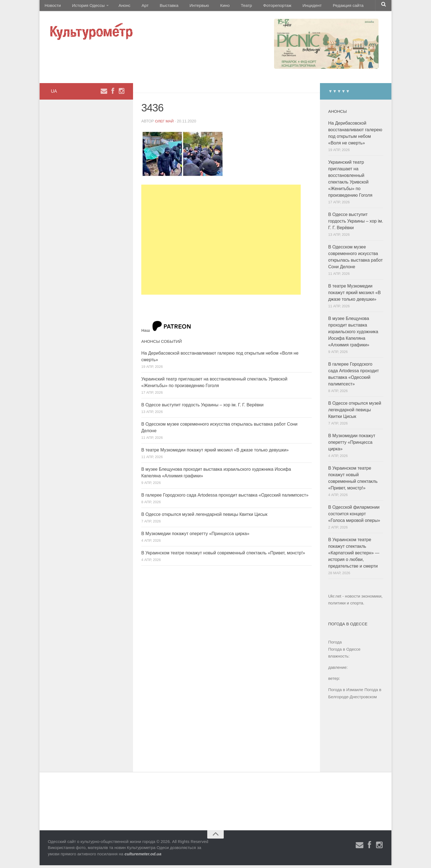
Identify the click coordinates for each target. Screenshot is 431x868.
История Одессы (85, 7)
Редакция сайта (322, 7)
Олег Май (165, 124)
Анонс (120, 7)
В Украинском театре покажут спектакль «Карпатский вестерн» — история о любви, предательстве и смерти (354, 556)
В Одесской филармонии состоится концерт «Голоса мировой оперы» (354, 517)
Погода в (344, 652)
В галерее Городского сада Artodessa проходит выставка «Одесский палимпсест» (225, 498)
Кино (209, 7)
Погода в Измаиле (346, 692)
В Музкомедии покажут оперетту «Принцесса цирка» (195, 536)
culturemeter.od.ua (143, 857)
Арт (138, 7)
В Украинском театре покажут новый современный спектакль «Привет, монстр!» (223, 555)
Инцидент (288, 7)
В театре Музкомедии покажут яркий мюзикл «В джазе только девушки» (215, 452)
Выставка (159, 7)
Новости (52, 7)
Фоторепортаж (256, 7)
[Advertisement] (221, 242)
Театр (228, 7)
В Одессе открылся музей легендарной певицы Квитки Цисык (204, 517)
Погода (335, 645)
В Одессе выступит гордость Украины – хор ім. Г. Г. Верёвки (202, 407)
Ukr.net (335, 599)
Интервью (186, 7)
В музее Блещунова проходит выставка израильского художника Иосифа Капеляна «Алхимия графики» (353, 334)
